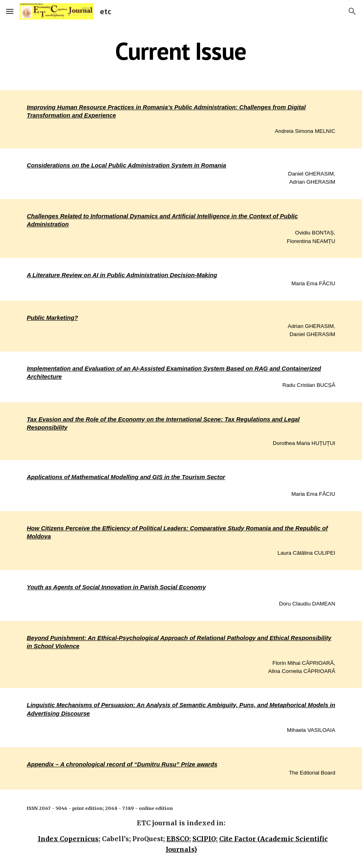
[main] (181, 51)
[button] (10, 11)
